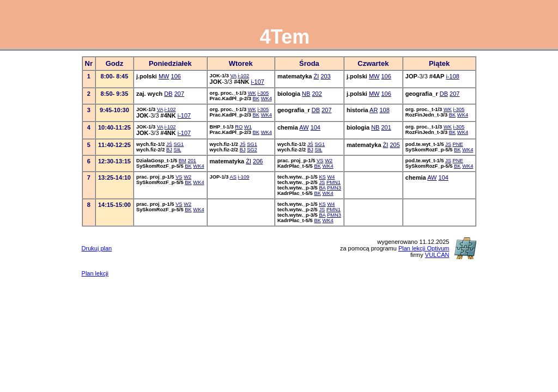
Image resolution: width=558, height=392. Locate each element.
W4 (331, 177)
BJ (169, 150)
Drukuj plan (97, 248)
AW (304, 127)
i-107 (257, 82)
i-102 (243, 76)
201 (386, 127)
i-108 (452, 76)
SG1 (179, 144)
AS (233, 177)
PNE (458, 144)
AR (374, 110)
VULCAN (437, 255)
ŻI (317, 76)
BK (256, 99)
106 (176, 76)
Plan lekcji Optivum (424, 248)
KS (322, 177)
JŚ (169, 144)
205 (395, 145)
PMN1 (333, 182)
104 (316, 127)
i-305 (263, 93)
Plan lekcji (95, 273)
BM (183, 161)
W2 (329, 161)
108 (384, 110)
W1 (248, 127)
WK (252, 93)
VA (233, 76)
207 (179, 94)
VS (320, 161)
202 (317, 94)
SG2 (252, 150)
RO (239, 127)
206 (258, 161)
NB (306, 94)
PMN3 (334, 188)
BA (322, 188)
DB (168, 94)
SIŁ (178, 150)
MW (164, 76)
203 (325, 76)
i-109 (244, 177)
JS (448, 144)
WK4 (266, 99)
